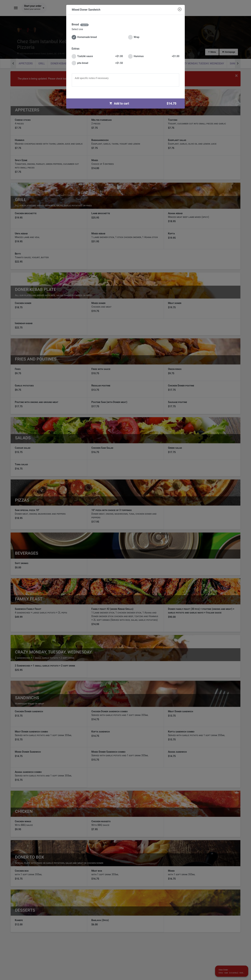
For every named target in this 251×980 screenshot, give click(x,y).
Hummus (154, 56)
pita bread (97, 63)
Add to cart (144, 104)
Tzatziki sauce (97, 56)
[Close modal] (180, 10)
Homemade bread (84, 37)
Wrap (134, 37)
